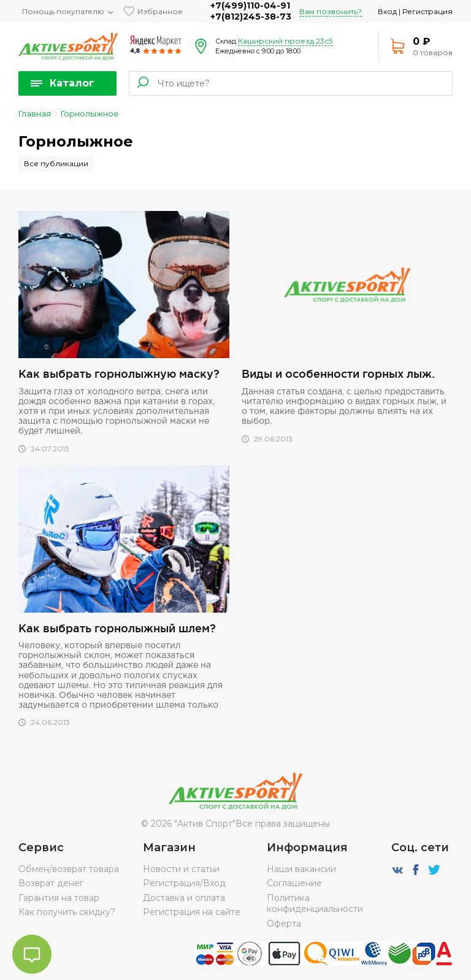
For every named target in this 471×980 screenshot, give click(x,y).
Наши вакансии (301, 869)
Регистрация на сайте (192, 912)
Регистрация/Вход (184, 883)
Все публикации (56, 163)
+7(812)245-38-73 (251, 17)
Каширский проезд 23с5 (285, 41)
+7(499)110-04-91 (250, 6)
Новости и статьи (181, 869)
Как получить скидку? (67, 912)
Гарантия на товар (59, 898)
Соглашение (294, 883)
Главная (35, 113)
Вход (387, 11)
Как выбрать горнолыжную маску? (119, 373)
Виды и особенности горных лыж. (338, 373)
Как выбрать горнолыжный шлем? (117, 628)
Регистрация (427, 11)
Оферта (284, 924)
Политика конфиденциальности (315, 903)
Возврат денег (51, 883)
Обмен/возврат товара (69, 869)
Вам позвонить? (331, 11)
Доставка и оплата (184, 898)
